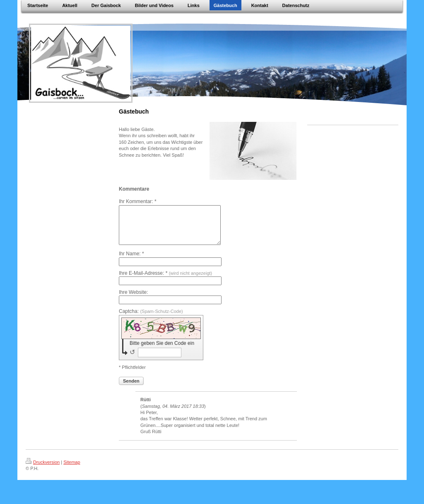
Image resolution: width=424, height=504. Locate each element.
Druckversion (43, 470)
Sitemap (72, 470)
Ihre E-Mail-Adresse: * (165, 281)
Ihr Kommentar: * (138, 201)
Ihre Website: (133, 300)
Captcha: (151, 319)
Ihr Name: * (131, 261)
